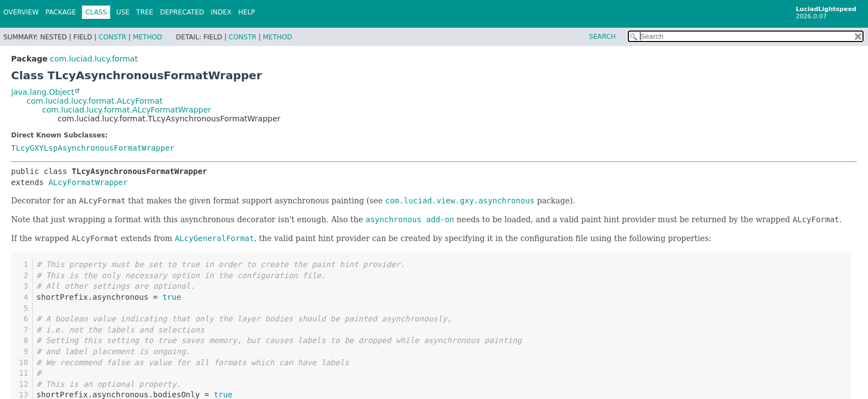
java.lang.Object (43, 92)
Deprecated (182, 12)
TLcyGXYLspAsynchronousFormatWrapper (93, 148)
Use (123, 12)
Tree (145, 12)
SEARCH (603, 37)
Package (61, 12)
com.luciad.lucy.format (94, 59)
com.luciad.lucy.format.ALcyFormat (95, 101)
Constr (112, 37)
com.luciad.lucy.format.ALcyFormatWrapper (126, 110)
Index (221, 12)
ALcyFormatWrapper (88, 182)
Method (148, 37)
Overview (21, 12)
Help (247, 12)
